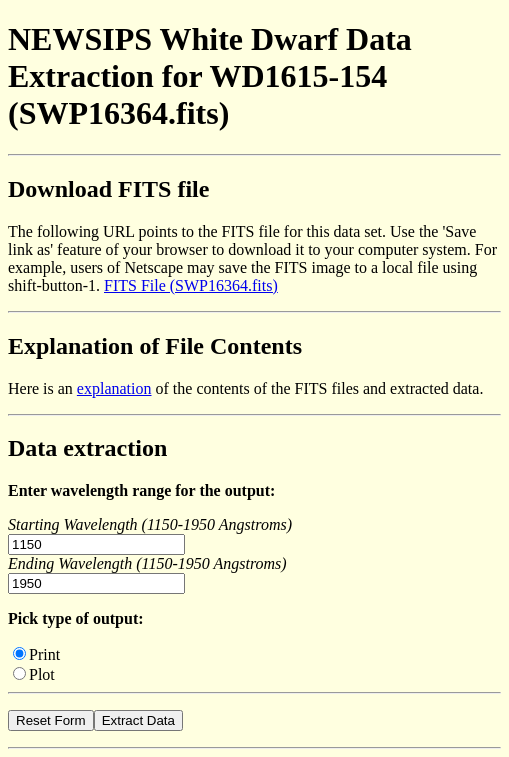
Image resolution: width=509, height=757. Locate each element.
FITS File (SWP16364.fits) (191, 285)
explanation (114, 388)
